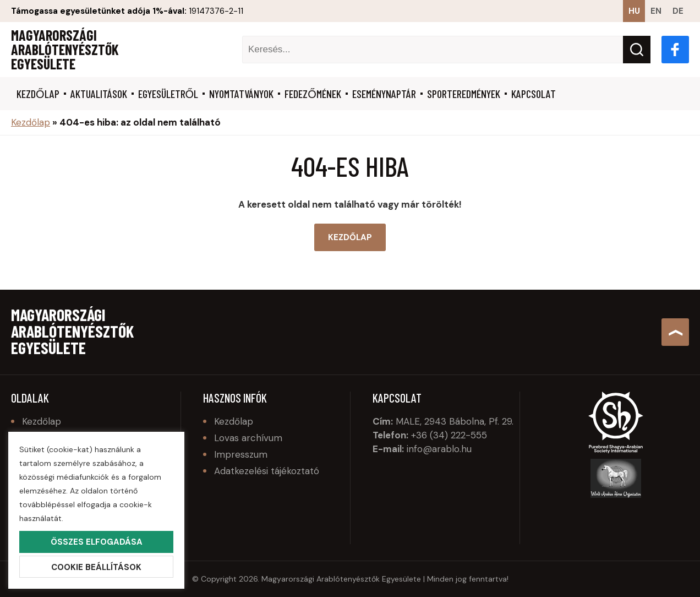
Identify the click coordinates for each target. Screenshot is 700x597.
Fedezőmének (313, 94)
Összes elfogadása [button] (97, 542)
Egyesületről (168, 94)
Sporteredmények (464, 94)
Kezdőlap (38, 94)
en (656, 11)
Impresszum (241, 454)
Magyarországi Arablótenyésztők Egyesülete (65, 50)
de (678, 11)
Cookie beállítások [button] (96, 567)
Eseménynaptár (384, 94)
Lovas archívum (248, 438)
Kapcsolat (534, 94)
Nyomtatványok (241, 94)
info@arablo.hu (439, 449)
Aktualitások (99, 94)
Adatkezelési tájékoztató (267, 471)
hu (634, 11)
